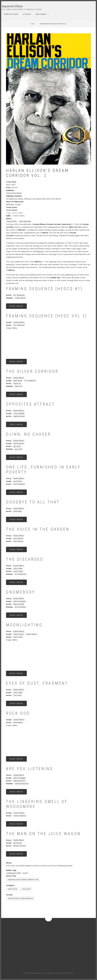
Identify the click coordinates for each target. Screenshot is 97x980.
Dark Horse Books (14, 193)
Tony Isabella (19, 413)
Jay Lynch (17, 446)
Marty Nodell (19, 604)
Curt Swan (17, 695)
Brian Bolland (12, 210)
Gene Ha (17, 383)
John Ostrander (20, 601)
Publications (11, 14)
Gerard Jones (19, 443)
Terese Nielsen (20, 816)
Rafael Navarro (19, 781)
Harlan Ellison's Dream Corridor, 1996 (23, 880)
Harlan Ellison (20, 298)
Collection (26, 889)
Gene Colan (18, 637)
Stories (27, 14)
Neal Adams (18, 722)
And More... (42, 14)
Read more (18, 307)
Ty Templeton (30, 381)
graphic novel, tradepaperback (20, 898)
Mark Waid (18, 381)
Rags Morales (19, 416)
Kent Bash (18, 511)
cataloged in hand (14, 873)
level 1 (26, 873)
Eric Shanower (19, 295)
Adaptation (12, 889)
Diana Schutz (12, 221)
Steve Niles (18, 568)
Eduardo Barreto (22, 784)
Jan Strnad (18, 481)
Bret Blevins (18, 538)
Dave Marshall (25, 221)
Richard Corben (20, 846)
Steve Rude (18, 571)
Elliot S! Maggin (19, 778)
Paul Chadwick (19, 484)
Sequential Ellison (12, 6)
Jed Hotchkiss (20, 607)
